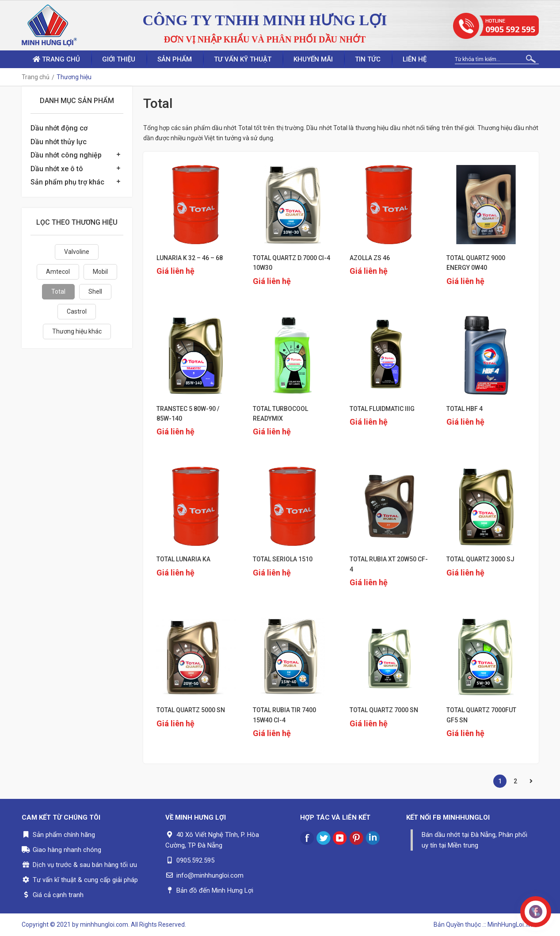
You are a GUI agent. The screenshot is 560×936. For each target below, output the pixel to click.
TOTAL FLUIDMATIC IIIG (382, 409)
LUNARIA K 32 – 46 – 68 (190, 258)
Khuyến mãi (313, 59)
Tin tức (368, 59)
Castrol (77, 311)
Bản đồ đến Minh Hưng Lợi (215, 890)
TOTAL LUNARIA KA (183, 559)
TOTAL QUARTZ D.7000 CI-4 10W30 (291, 263)
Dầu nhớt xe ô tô (57, 169)
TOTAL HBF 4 (465, 409)
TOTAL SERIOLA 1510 (283, 559)
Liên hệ (415, 59)
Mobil (100, 272)
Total (58, 292)
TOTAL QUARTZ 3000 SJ (480, 559)
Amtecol (58, 272)
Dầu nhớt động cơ (59, 128)
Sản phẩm (175, 59)
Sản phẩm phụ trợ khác (67, 182)
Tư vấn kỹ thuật (243, 59)
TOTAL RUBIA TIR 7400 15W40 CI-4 (284, 715)
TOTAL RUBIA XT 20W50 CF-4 (389, 564)
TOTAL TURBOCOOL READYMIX (280, 414)
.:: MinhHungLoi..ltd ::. (510, 924)
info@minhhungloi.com (210, 875)
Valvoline (77, 252)
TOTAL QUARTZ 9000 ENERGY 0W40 (476, 263)
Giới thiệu (119, 59)
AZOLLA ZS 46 (370, 258)
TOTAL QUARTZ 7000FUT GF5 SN (481, 715)
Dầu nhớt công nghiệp (66, 155)
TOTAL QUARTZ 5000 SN (191, 710)
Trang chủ (56, 59)
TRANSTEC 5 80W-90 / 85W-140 (188, 414)
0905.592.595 (195, 860)
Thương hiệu (74, 77)
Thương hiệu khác (77, 331)
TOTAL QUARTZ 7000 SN (384, 710)
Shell (95, 292)
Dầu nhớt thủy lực (59, 142)
